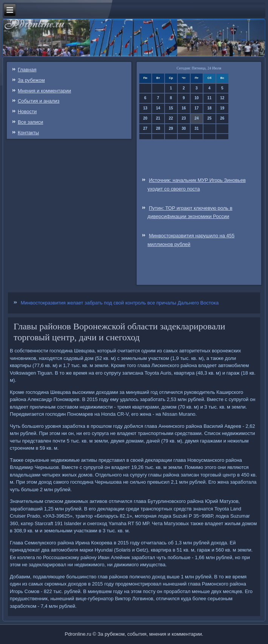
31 (196, 128)
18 (209, 108)
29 (171, 128)
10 (196, 98)
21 (158, 118)
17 (196, 108)
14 (158, 108)
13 (145, 108)
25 (209, 118)
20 (145, 118)
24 (196, 118)
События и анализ (39, 101)
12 (222, 98)
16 (184, 108)
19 (222, 108)
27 (145, 128)
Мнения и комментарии (44, 91)
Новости (27, 111)
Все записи (30, 122)
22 (171, 118)
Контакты (28, 133)
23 (184, 118)
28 (158, 128)
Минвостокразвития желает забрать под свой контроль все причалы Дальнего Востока (120, 303)
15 (171, 108)
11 (209, 98)
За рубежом (31, 80)
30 (184, 128)
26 (222, 118)
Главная (27, 70)
